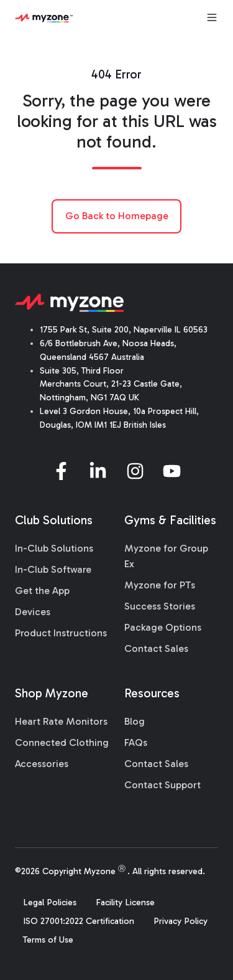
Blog (135, 721)
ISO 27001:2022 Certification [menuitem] (79, 921)
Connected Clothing (62, 742)
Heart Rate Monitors (61, 721)
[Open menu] (212, 17)
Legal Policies (50, 902)
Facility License (125, 902)
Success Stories (160, 606)
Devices (33, 612)
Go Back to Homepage (117, 216)
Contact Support (162, 785)
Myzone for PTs (160, 585)
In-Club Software (53, 569)
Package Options (163, 627)
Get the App (42, 591)
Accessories (42, 764)
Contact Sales (156, 648)
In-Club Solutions (54, 548)
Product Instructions (61, 633)
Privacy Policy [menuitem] (180, 921)
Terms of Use (48, 940)
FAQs (136, 742)
